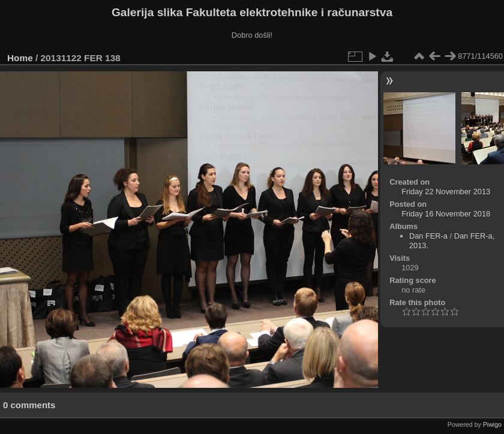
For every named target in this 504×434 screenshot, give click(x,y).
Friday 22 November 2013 (446, 192)
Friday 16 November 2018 (446, 214)
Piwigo (492, 424)
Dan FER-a (428, 236)
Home (20, 58)
